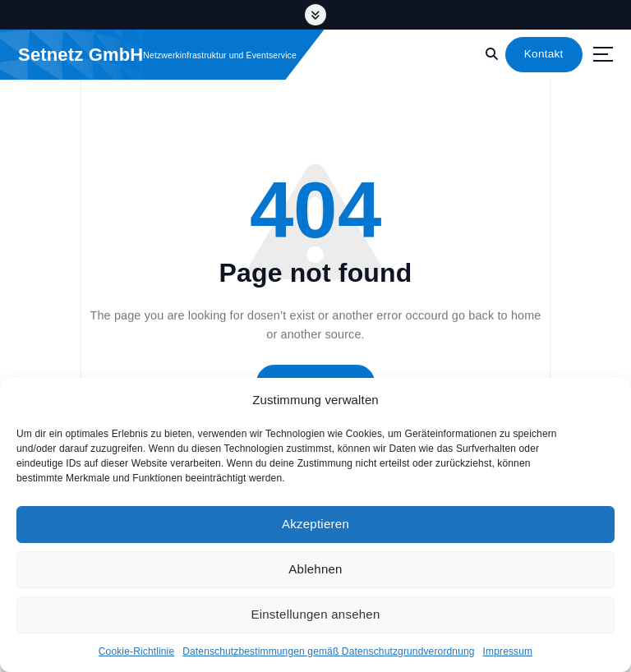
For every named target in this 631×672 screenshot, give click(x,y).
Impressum (508, 651)
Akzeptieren (315, 524)
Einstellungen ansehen (315, 614)
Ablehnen (315, 569)
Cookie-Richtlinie (136, 651)
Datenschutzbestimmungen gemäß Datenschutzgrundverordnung (328, 651)
